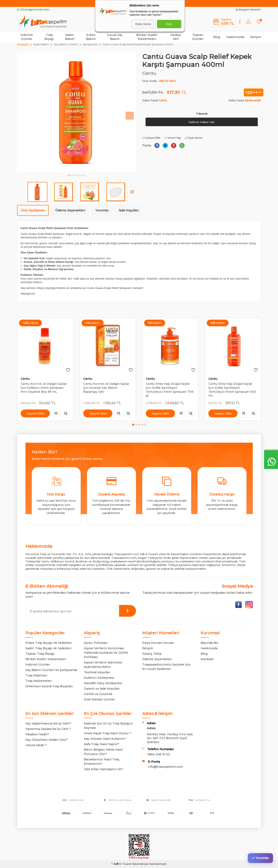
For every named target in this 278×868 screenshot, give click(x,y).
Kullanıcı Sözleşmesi (99, 678)
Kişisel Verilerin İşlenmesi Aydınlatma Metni (103, 665)
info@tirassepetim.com (165, 767)
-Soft (115, 864)
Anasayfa (23, 44)
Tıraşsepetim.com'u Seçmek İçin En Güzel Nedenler (166, 667)
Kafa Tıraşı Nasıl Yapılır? (101, 744)
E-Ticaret (125, 864)
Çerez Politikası (96, 643)
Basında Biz (209, 643)
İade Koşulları (129, 210)
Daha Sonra (143, 24)
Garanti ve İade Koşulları (102, 689)
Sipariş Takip (152, 654)
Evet (169, 24)
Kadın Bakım (70, 37)
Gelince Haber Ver (202, 122)
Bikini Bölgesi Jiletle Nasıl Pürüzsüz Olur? (103, 752)
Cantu (149, 73)
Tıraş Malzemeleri (39, 681)
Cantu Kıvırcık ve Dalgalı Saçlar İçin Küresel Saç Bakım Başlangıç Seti (106, 388)
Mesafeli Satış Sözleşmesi (103, 683)
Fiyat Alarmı (194, 138)
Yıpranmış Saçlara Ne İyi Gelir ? (48, 729)
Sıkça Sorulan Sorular (158, 643)
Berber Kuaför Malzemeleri (147, 37)
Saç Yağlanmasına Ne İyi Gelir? (48, 723)
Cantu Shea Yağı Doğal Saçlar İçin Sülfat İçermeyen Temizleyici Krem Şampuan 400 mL (232, 390)
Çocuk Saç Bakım (115, 37)
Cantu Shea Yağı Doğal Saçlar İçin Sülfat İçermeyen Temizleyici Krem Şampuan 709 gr (170, 390)
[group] (77, 112)
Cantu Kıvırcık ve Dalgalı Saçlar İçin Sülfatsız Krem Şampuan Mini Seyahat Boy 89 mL (44, 388)
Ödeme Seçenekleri (70, 210)
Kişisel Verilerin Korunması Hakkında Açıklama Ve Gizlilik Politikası (106, 653)
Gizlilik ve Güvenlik (98, 694)
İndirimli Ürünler (27, 37)
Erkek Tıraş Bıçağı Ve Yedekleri (49, 643)
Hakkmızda (209, 648)
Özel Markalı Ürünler (99, 699)
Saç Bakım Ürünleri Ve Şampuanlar (52, 670)
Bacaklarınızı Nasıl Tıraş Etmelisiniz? (102, 762)
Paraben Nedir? (37, 734)
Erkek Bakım (91, 37)
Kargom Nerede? (248, 10)
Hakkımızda (235, 37)
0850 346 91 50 (159, 754)
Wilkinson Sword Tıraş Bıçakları (49, 686)
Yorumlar (102, 210)
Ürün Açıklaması (33, 210)
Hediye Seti (176, 37)
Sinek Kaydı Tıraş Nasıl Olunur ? (108, 733)
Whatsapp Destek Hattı (33, 10)
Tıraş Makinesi (36, 675)
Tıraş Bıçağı (49, 37)
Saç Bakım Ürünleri (66, 44)
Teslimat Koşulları (97, 672)
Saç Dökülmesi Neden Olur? (47, 740)
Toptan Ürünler (198, 37)
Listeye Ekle (151, 138)
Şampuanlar (90, 44)
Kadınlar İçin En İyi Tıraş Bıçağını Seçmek (108, 726)
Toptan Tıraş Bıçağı (40, 654)
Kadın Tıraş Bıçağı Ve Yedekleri (48, 648)
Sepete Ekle (35, 413)
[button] (69, 175)
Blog (217, 37)
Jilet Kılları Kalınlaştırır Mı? (104, 769)
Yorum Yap (172, 138)
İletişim (256, 37)
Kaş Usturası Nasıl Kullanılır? (105, 739)
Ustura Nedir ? (36, 745)
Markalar (207, 659)
